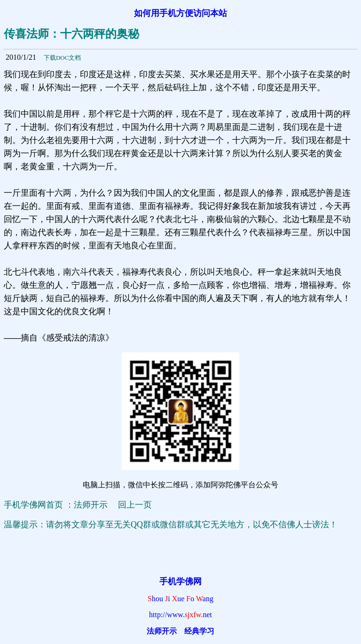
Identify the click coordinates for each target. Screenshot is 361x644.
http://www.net (180, 615)
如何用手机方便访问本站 (180, 13)
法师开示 (162, 631)
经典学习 (199, 631)
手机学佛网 (180, 581)
